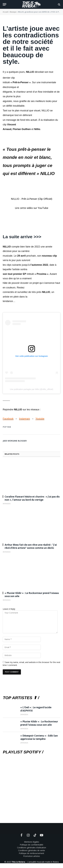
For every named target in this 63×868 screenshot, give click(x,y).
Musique (13, 12)
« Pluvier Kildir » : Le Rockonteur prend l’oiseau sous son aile (39, 723)
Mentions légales (32, 842)
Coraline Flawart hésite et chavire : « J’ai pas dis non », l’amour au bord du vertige (32, 498)
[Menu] (5, 4)
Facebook (8, 419)
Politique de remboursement (31, 853)
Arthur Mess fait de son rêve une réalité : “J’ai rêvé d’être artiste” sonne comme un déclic (31, 546)
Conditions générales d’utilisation (32, 848)
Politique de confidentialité (31, 845)
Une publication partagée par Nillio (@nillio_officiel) (31, 389)
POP (5, 427)
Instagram (24, 419)
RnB (9, 427)
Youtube (40, 419)
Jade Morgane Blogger (15, 441)
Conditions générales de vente (32, 850)
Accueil (5, 12)
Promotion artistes (32, 856)
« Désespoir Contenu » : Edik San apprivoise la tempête (39, 737)
